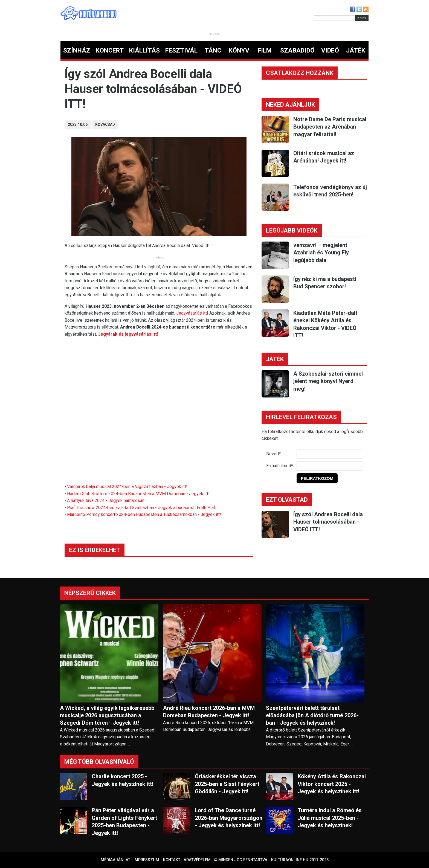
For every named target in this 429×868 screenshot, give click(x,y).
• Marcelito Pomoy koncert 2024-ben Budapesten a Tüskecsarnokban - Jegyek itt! (143, 514)
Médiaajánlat (115, 860)
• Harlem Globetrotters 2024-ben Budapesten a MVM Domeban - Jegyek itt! (137, 494)
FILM (265, 50)
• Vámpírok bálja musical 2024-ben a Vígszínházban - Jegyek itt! (126, 487)
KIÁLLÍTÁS (144, 50)
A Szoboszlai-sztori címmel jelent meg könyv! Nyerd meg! (328, 381)
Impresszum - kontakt (157, 860)
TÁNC (213, 50)
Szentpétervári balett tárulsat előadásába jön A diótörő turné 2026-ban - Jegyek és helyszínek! (312, 715)
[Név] (329, 454)
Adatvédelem (197, 860)
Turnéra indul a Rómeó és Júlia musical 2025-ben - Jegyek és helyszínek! (330, 818)
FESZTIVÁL (181, 50)
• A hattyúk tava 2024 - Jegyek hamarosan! (105, 500)
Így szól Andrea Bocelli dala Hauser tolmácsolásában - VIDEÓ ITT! (328, 522)
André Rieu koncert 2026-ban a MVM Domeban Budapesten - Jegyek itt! (209, 712)
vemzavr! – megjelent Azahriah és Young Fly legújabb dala (321, 253)
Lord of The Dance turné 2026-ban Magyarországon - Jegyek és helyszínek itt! (229, 818)
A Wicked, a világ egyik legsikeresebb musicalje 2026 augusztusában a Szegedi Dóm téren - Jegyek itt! (107, 715)
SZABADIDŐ (297, 50)
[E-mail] (329, 466)
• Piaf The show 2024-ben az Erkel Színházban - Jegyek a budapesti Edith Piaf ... (142, 508)
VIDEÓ (330, 50)
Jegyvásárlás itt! (192, 313)
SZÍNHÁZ (77, 50)
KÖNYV (239, 50)
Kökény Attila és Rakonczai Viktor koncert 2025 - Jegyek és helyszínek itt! (332, 784)
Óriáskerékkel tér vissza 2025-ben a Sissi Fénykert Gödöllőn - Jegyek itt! (227, 784)
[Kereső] (334, 18)
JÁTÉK (356, 50)
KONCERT (110, 50)
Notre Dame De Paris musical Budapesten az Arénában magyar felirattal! (330, 127)
